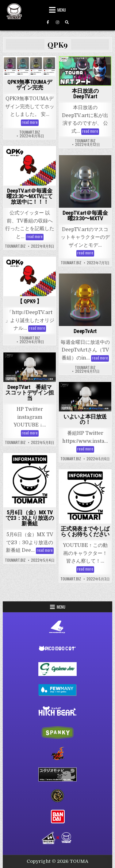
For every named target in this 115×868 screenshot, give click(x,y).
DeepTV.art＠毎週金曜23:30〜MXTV (85, 216)
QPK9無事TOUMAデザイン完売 (30, 85)
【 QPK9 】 (30, 301)
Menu (62, 10)
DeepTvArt (85, 331)
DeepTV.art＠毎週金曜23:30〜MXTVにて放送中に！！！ (30, 196)
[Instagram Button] (57, 22)
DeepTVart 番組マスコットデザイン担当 (29, 393)
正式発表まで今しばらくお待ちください (85, 531)
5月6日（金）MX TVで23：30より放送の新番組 (30, 518)
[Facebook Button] (48, 22)
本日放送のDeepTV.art (85, 94)
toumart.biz (30, 132)
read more (30, 123)
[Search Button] (67, 22)
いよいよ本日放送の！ (85, 419)
